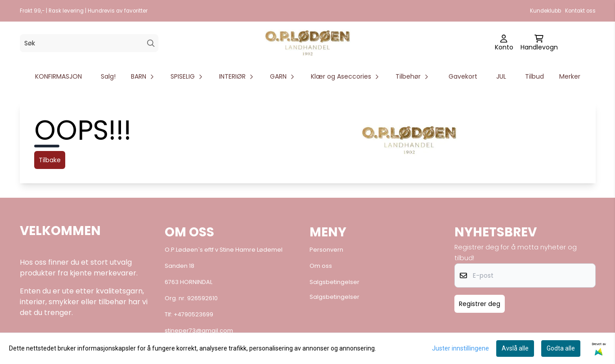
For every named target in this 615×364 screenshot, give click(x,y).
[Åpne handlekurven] (539, 43)
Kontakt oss (580, 11)
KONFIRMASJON (58, 76)
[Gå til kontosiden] (504, 43)
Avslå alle (515, 348)
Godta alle (561, 348)
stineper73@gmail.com (199, 331)
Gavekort (463, 76)
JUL (501, 76)
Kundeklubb (545, 11)
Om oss (321, 266)
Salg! (108, 76)
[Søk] (89, 43)
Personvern (326, 250)
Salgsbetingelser (334, 282)
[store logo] (307, 43)
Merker (570, 76)
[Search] (151, 43)
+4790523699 (193, 314)
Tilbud (534, 76)
